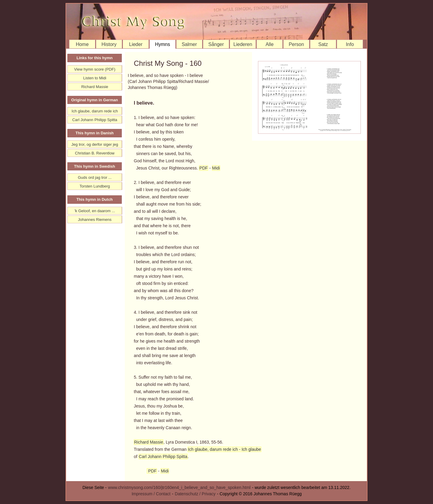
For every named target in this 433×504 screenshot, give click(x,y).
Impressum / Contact (151, 494)
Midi (216, 168)
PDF (204, 168)
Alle (270, 44)
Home (82, 44)
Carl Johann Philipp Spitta (163, 457)
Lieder (136, 44)
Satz (323, 44)
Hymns (163, 44)
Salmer (189, 44)
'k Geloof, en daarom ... (95, 211)
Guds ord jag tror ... (95, 177)
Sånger (216, 44)
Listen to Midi (95, 78)
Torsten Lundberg (95, 186)
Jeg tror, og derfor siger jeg (95, 144)
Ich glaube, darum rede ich (95, 111)
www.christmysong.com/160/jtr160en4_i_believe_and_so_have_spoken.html (179, 487)
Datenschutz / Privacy (195, 494)
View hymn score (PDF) (95, 69)
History (109, 44)
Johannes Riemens (95, 220)
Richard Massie (149, 442)
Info (350, 44)
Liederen (243, 44)
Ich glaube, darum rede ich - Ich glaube (224, 449)
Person (296, 44)
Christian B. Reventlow (95, 153)
